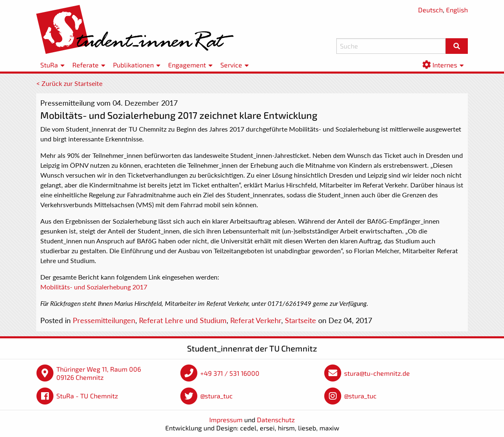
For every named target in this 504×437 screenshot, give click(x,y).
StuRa (49, 65)
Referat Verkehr (256, 320)
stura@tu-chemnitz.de (377, 373)
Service (231, 65)
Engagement (187, 65)
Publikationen (133, 65)
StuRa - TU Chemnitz (87, 396)
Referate (86, 65)
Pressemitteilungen (104, 320)
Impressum (226, 420)
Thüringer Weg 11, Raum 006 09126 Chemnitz (99, 373)
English (457, 10)
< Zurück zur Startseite (69, 83)
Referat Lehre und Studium (183, 320)
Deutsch (430, 10)
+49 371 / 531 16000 (230, 373)
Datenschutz (276, 420)
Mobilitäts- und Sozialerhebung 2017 (94, 287)
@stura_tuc (216, 396)
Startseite (301, 320)
